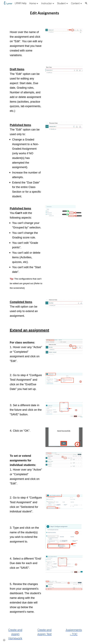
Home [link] (33, 3)
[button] (86, 3)
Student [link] (61, 3)
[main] (44, 13)
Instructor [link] (47, 3)
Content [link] (75, 3)
